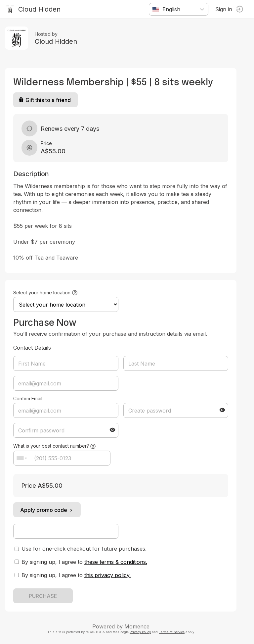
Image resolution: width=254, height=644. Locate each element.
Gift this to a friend (45, 100)
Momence (137, 626)
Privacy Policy (140, 632)
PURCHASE (43, 596)
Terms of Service (172, 632)
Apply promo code (47, 510)
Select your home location (42, 293)
